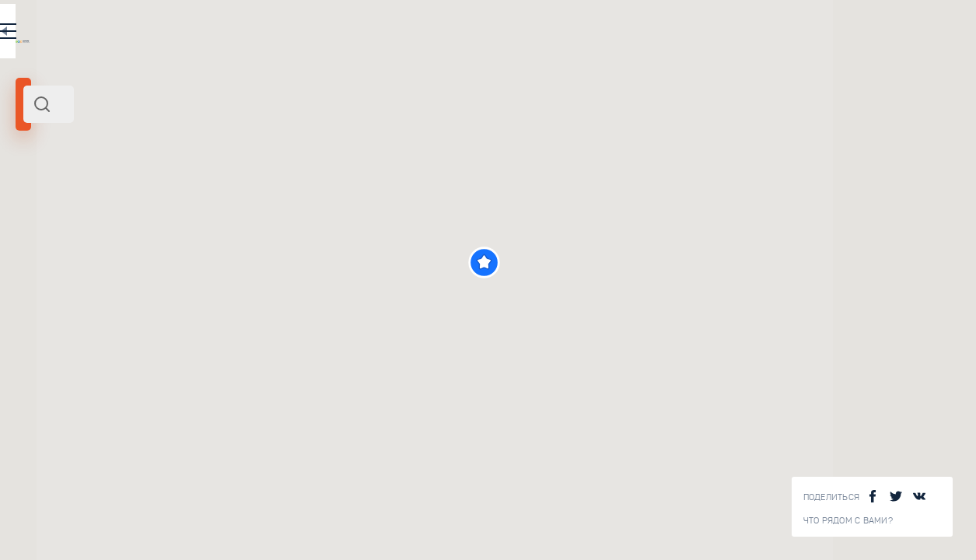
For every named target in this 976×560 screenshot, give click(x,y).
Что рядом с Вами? (848, 521)
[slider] (58, 282)
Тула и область (56, 212)
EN (341, 34)
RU (308, 34)
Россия (142, 212)
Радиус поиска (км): (58, 257)
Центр (110, 212)
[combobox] (210, 104)
